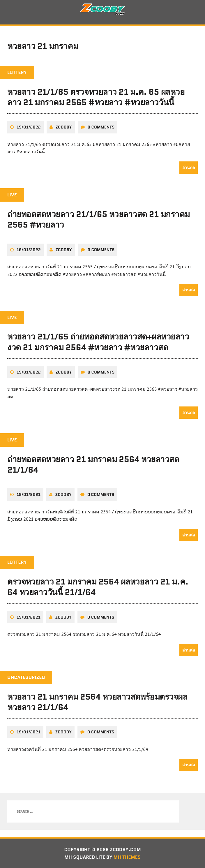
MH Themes (127, 857)
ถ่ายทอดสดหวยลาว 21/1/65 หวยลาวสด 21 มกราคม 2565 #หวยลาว (99, 219)
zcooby (64, 127)
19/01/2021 (29, 494)
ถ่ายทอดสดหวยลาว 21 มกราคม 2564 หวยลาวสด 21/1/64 (93, 464)
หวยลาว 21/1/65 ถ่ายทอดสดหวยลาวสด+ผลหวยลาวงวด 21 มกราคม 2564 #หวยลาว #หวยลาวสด (98, 342)
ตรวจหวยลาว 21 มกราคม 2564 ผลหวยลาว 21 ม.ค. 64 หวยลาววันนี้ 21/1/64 (98, 587)
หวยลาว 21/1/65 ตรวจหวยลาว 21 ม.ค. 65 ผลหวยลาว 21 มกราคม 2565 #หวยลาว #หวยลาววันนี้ (96, 97)
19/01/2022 (29, 127)
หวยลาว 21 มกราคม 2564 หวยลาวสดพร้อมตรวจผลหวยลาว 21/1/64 (97, 702)
